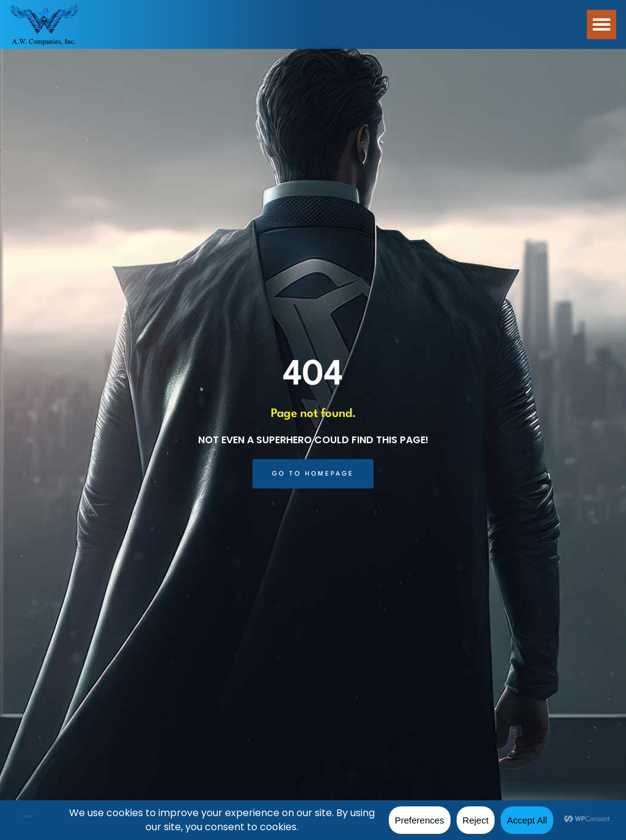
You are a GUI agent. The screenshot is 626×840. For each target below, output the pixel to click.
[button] (602, 24)
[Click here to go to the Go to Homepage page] (313, 474)
